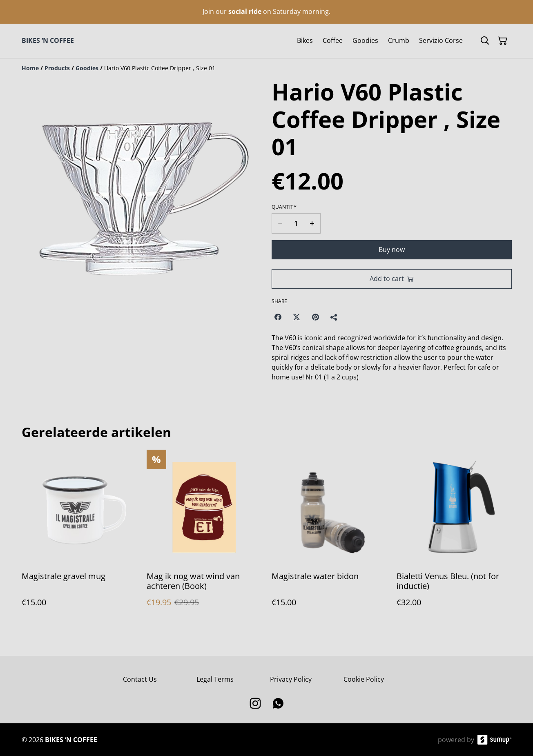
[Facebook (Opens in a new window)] (278, 317)
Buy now (392, 250)
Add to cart (392, 279)
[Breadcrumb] (267, 68)
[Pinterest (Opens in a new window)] (315, 317)
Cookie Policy (364, 679)
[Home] (30, 68)
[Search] (485, 41)
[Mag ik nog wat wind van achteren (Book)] (204, 536)
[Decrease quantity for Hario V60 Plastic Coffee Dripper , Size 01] (280, 223)
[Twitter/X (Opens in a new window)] (297, 317)
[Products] (57, 68)
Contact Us (140, 679)
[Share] (334, 317)
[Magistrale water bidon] (329, 536)
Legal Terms (215, 679)
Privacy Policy (291, 679)
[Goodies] (87, 68)
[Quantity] (296, 223)
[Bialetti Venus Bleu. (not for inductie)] (454, 536)
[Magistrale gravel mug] (79, 536)
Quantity (284, 207)
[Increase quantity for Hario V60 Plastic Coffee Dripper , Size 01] (312, 223)
